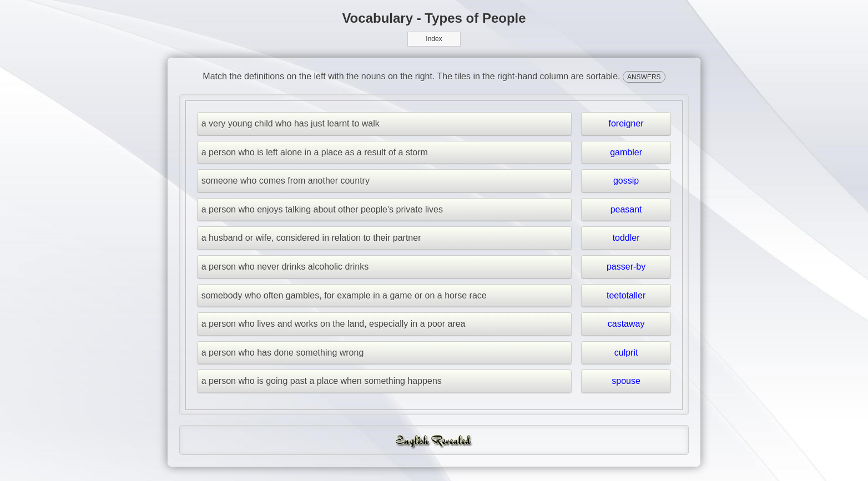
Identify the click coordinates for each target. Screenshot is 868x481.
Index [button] (434, 39)
